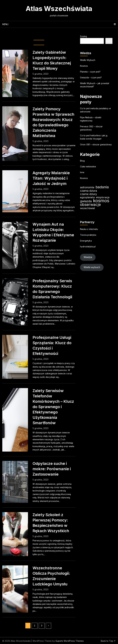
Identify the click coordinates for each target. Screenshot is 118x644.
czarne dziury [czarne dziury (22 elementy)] (88, 194)
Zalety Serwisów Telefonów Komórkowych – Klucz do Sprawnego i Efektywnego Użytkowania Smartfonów (53, 407)
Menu (5, 24)
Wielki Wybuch (88, 60)
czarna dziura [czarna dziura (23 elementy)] (88, 191)
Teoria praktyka (88, 235)
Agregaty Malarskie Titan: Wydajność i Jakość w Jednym (51, 178)
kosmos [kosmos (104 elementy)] (101, 201)
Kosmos (84, 66)
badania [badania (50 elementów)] (102, 187)
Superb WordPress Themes (70, 641)
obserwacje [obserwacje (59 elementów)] (90, 205)
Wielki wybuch (92, 267)
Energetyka (86, 241)
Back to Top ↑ (108, 641)
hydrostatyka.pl (88, 247)
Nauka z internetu (89, 229)
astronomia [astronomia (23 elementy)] (87, 187)
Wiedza (88, 257)
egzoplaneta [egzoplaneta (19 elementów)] (87, 197)
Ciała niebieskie (88, 167)
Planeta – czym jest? (90, 72)
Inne (82, 172)
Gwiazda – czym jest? (91, 77)
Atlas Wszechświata (59, 9)
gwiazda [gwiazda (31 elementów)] (86, 201)
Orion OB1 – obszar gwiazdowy (96, 144)
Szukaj (83, 36)
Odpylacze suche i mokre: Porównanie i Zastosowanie (52, 469)
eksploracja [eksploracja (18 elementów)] (103, 197)
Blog (82, 161)
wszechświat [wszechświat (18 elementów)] (87, 208)
